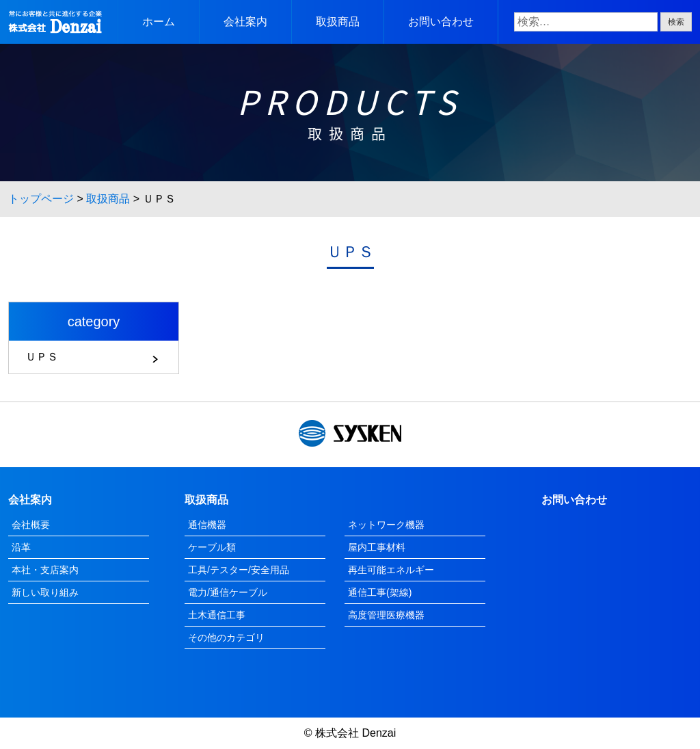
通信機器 (207, 525)
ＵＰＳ (42, 357)
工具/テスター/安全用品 (239, 570)
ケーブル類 (212, 547)
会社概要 (31, 525)
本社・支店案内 (45, 570)
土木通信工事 (217, 615)
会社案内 (245, 22)
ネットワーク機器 (386, 525)
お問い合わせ (441, 22)
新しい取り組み (45, 592)
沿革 (21, 547)
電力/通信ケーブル (228, 592)
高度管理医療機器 (386, 615)
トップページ (41, 199)
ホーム (159, 22)
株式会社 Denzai (355, 733)
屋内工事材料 (377, 547)
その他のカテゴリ (226, 638)
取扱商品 (338, 22)
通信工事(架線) (380, 592)
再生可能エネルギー (391, 570)
